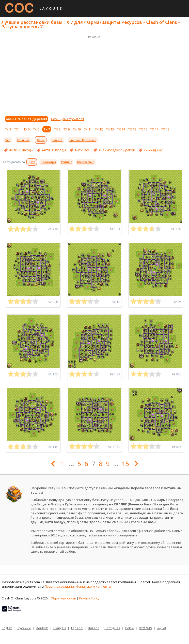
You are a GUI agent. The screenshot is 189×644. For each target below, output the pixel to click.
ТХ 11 (88, 129)
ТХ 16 (143, 129)
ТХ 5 (27, 129)
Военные (23, 140)
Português (112, 628)
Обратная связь (63, 598)
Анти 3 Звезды (54, 150)
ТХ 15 (132, 129)
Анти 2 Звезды (21, 150)
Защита (57, 140)
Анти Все (82, 150)
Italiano (94, 628)
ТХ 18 (165, 129)
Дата (32, 162)
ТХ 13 (110, 129)
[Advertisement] (94, 74)
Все (8, 140)
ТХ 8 (57, 129)
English (7, 628)
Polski (130, 628)
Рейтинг (66, 162)
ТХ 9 (67, 129)
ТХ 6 (36, 129)
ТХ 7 (47, 129)
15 (126, 464)
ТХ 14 (121, 129)
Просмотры (48, 162)
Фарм (41, 140)
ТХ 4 (17, 129)
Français (60, 628)
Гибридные (153, 150)
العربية (162, 628)
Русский (24, 628)
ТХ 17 (154, 129)
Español (77, 628)
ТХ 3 (8, 129)
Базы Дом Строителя (68, 119)
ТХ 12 (99, 129)
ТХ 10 (77, 129)
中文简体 (146, 628)
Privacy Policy (89, 598)
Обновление (86, 162)
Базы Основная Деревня (26, 119)
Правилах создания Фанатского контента (78, 586)
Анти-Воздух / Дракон (117, 150)
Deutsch (42, 628)
